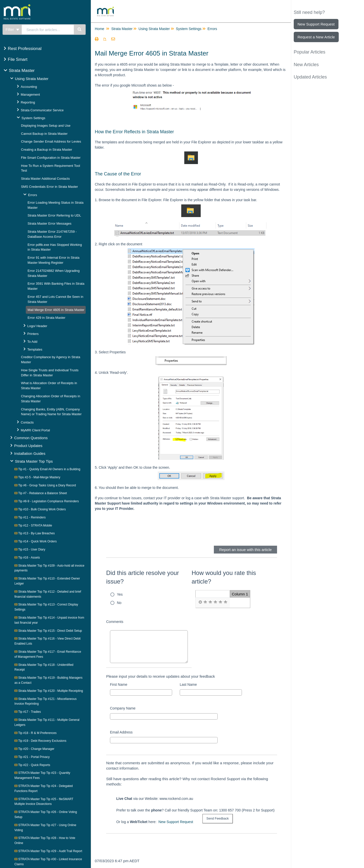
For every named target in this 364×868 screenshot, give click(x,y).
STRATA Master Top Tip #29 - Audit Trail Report (48, 851)
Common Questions (31, 438)
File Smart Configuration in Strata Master (51, 158)
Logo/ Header (37, 326)
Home (99, 29)
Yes (120, 594)
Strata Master (22, 71)
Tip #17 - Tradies (28, 712)
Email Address (121, 732)
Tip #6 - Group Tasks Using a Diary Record (45, 485)
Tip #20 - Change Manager (34, 749)
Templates (35, 349)
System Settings (33, 118)
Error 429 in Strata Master (47, 318)
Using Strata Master (32, 79)
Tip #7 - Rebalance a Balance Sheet (41, 493)
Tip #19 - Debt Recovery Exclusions (40, 741)
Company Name (123, 708)
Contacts (27, 422)
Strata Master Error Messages (49, 223)
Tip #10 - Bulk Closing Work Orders (40, 509)
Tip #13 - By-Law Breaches (35, 533)
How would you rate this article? (224, 577)
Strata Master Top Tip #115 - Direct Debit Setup (48, 631)
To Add (32, 342)
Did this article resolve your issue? (143, 577)
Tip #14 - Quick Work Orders (36, 541)
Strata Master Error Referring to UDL (54, 215)
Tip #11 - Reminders (30, 517)
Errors (32, 195)
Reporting (28, 102)
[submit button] (218, 819)
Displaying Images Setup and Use (46, 126)
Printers (33, 334)
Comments (115, 622)
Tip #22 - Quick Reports (32, 765)
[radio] (200, 602)
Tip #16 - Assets (27, 558)
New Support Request (176, 822)
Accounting (29, 87)
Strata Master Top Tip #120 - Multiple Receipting (49, 691)
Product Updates (28, 446)
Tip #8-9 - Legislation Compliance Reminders (47, 501)
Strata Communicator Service (42, 110)
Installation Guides (30, 453)
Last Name (188, 685)
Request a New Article (316, 37)
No (119, 603)
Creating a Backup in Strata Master (47, 150)
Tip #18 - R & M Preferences (36, 733)
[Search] (80, 30)
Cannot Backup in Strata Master (44, 134)
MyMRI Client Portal (35, 430)
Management (30, 95)
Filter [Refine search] (12, 29)
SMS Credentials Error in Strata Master (49, 187)
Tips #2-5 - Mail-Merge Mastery (37, 477)
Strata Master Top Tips (34, 461)
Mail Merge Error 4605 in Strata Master (56, 310)
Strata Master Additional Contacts (45, 179)
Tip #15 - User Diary (30, 549)
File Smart (18, 59)
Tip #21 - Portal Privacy (32, 757)
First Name (119, 685)
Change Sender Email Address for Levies (51, 141)
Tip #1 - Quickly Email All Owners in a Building (47, 469)
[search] (48, 30)
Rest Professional (25, 49)
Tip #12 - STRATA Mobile (33, 525)
